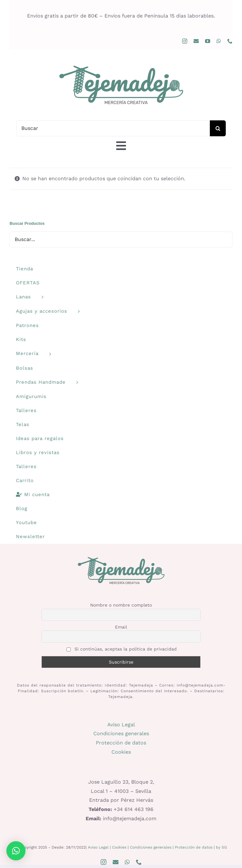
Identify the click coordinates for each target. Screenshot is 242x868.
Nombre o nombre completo (121, 605)
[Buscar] (113, 128)
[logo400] (121, 65)
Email (121, 627)
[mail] (196, 41)
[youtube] (208, 41)
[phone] (230, 41)
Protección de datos (121, 743)
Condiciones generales (121, 733)
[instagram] (185, 41)
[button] (16, 851)
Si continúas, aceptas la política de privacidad (122, 649)
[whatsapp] (219, 41)
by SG (221, 847)
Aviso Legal (121, 725)
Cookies (121, 752)
